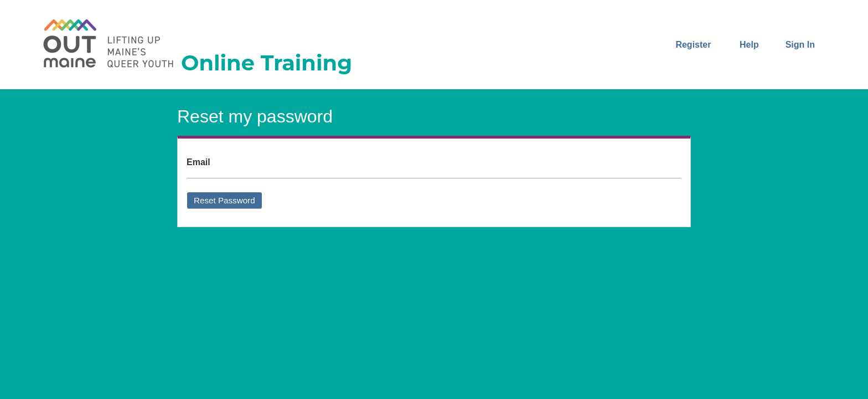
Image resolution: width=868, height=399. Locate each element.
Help (749, 45)
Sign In (800, 45)
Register (693, 45)
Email (198, 162)
